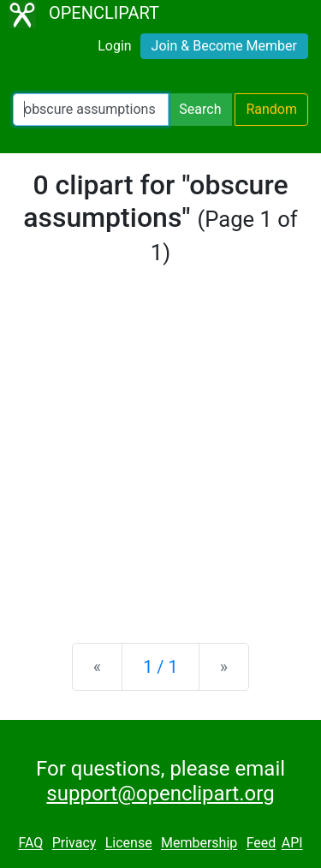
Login (114, 46)
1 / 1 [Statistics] (160, 667)
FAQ (30, 844)
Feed (262, 844)
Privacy (74, 844)
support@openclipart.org (160, 794)
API (292, 844)
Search (200, 109)
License (129, 844)
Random (271, 109)
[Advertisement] (160, 455)
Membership (199, 844)
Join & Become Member (224, 46)
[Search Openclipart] (91, 110)
